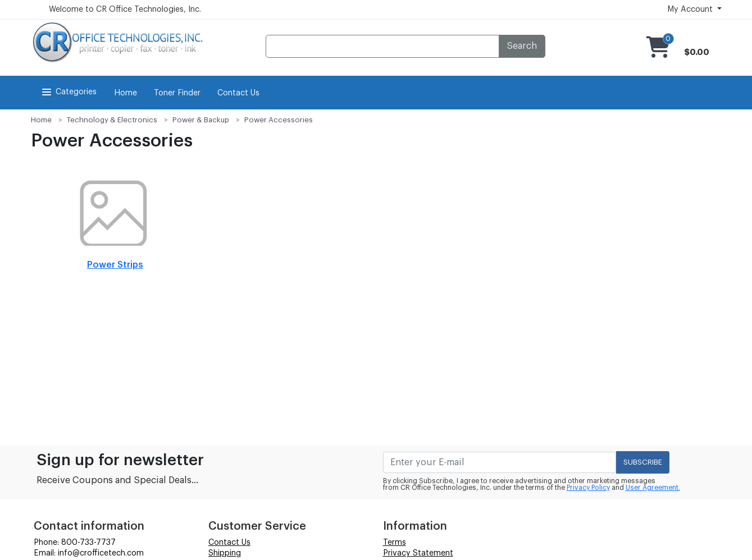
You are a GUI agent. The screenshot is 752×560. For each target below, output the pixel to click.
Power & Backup (201, 120)
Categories (68, 92)
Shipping (225, 553)
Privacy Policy (588, 488)
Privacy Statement (418, 553)
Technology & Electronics (112, 120)
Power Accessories (279, 120)
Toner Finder (177, 93)
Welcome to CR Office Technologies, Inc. (125, 10)
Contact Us (238, 93)
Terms (395, 543)
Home (126, 93)
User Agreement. (653, 488)
